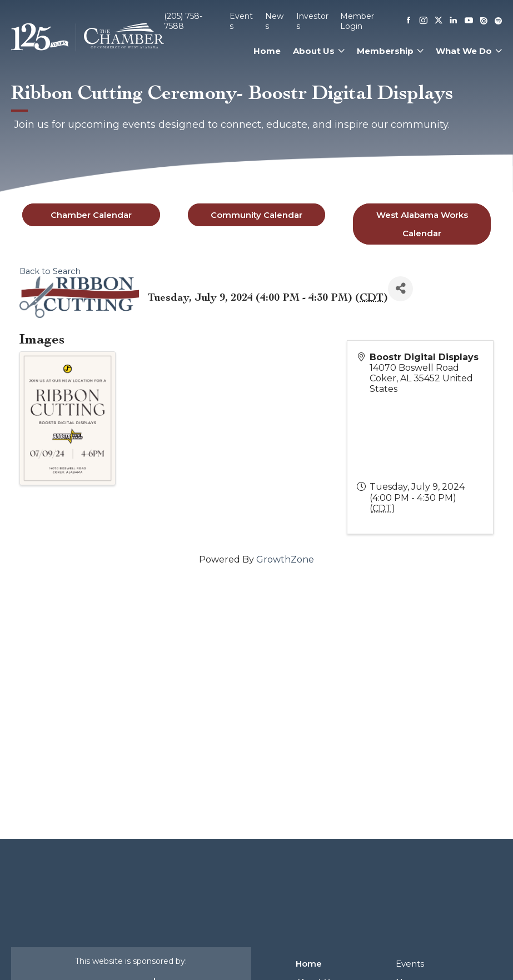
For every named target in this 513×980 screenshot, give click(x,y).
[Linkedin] (454, 21)
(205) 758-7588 (183, 21)
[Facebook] (409, 21)
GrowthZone (285, 559)
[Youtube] (469, 21)
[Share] (400, 289)
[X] (439, 21)
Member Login (357, 21)
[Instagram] (424, 21)
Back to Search (50, 271)
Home (267, 51)
